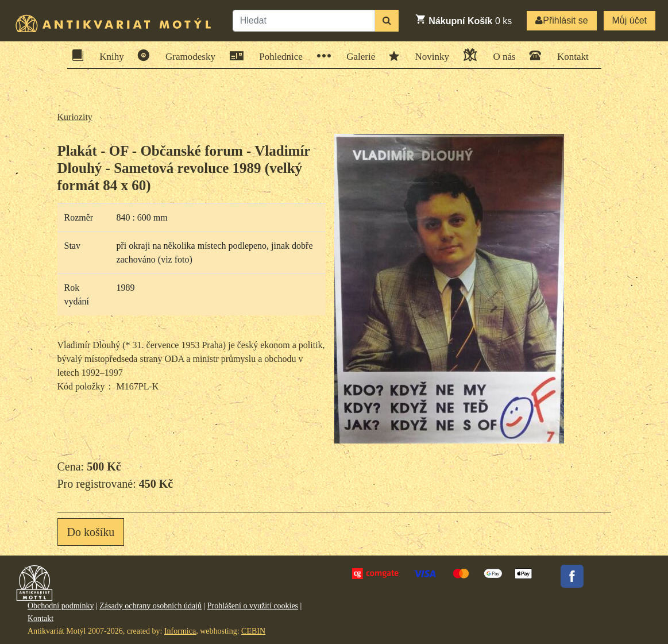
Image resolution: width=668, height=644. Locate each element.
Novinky (429, 56)
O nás (500, 55)
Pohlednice (277, 56)
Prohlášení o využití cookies (253, 606)
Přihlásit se (561, 20)
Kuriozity (75, 117)
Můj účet (630, 20)
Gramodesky (187, 55)
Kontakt (569, 55)
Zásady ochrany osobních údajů (150, 606)
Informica (180, 631)
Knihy (108, 55)
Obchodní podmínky (61, 606)
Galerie (357, 56)
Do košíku (91, 532)
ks (463, 20)
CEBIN (253, 631)
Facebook (572, 576)
